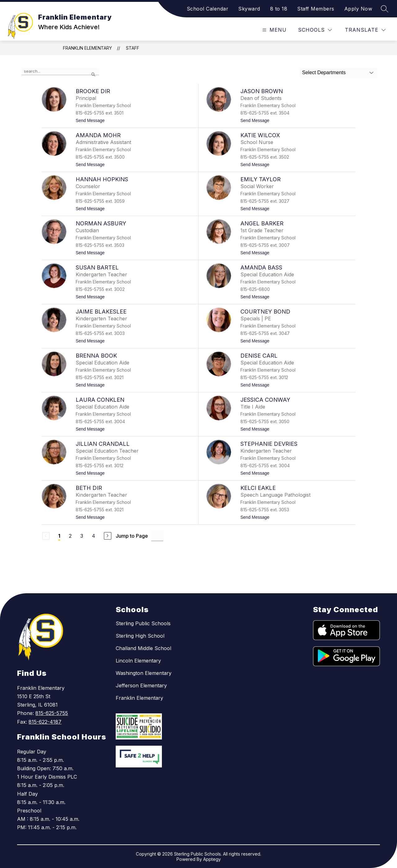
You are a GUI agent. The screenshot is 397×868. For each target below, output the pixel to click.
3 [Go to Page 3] (82, 536)
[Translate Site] (365, 30)
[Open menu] (274, 30)
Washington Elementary (144, 673)
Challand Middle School (143, 648)
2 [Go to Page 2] (70, 536)
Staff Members (316, 9)
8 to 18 (279, 9)
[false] (60, 71)
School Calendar (208, 9)
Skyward (249, 9)
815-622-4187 (45, 722)
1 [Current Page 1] (59, 536)
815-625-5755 (52, 713)
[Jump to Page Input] (157, 536)
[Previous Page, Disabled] (46, 536)
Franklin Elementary (87, 48)
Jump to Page (132, 536)
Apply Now (358, 9)
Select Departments (324, 72)
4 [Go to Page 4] (94, 536)
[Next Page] (108, 536)
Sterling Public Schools (143, 623)
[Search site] (385, 9)
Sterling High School (140, 636)
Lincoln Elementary (138, 661)
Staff (133, 48)
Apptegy (212, 859)
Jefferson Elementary (141, 685)
